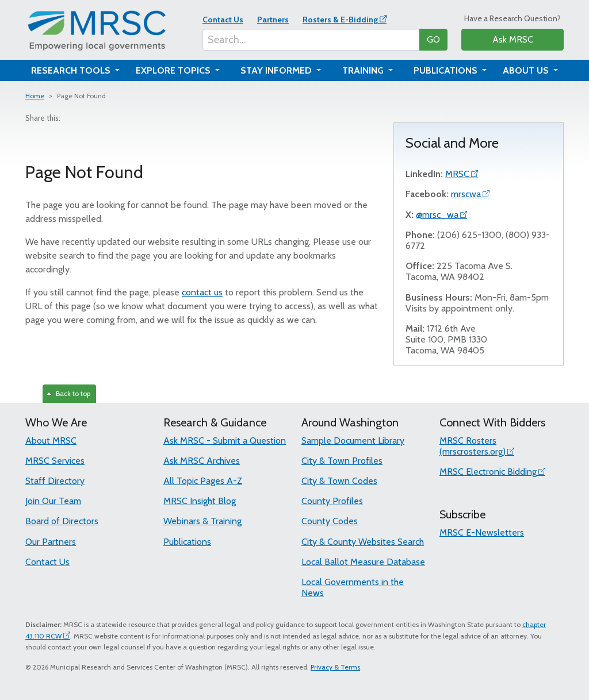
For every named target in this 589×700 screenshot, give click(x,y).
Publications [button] (447, 70)
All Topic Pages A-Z (203, 481)
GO (433, 39)
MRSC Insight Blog (200, 501)
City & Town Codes (339, 481)
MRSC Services (55, 461)
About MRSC (51, 441)
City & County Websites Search (363, 542)
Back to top (68, 393)
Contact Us (223, 20)
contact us (202, 292)
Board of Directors (62, 521)
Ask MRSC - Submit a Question (225, 441)
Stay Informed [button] (277, 70)
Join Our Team (53, 501)
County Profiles (332, 501)
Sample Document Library (353, 441)
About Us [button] (527, 70)
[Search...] (311, 40)
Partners (273, 20)
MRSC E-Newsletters (482, 532)
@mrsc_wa (437, 215)
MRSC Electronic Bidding (488, 472)
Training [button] (364, 70)
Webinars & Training (202, 521)
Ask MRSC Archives (202, 461)
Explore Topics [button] (174, 70)
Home (35, 96)
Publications (187, 542)
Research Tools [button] (72, 70)
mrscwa (466, 194)
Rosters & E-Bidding (340, 20)
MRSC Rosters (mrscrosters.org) (473, 446)
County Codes (330, 521)
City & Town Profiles (342, 461)
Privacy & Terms (335, 667)
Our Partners (51, 542)
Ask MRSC (513, 39)
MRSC (457, 174)
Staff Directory (55, 481)
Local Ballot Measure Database (363, 562)
